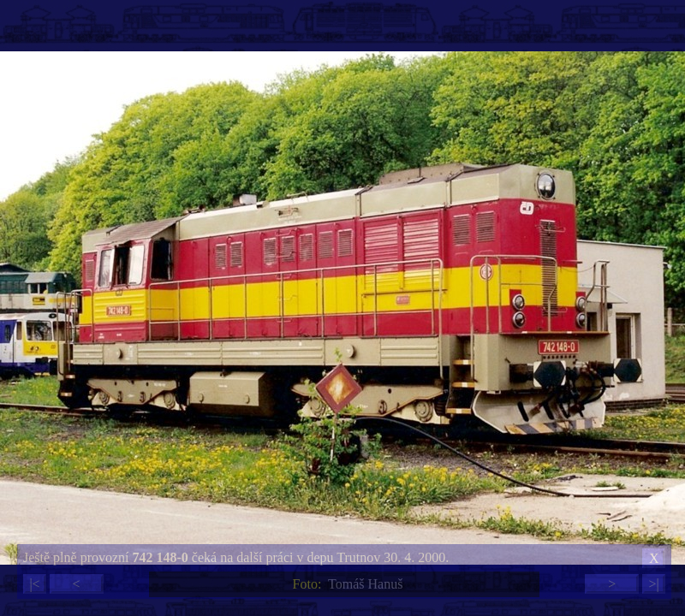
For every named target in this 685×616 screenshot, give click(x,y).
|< (34, 584)
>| (653, 584)
